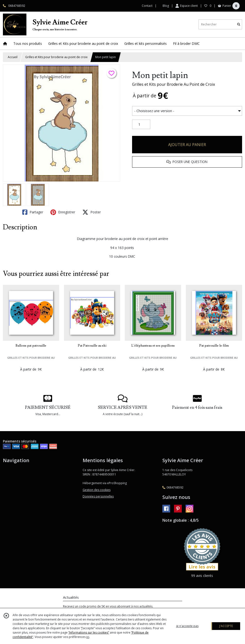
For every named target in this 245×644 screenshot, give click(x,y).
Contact (147, 6)
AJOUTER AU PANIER (187, 145)
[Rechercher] (239, 24)
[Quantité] (141, 124)
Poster (92, 212)
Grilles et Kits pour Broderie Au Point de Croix (174, 84)
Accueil (13, 57)
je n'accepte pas (187, 626)
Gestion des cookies (97, 490)
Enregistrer (63, 212)
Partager (33, 212)
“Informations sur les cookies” (89, 632)
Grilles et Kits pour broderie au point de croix (56, 57)
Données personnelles (98, 496)
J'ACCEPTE (226, 626)
